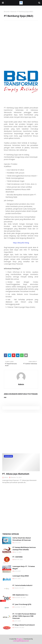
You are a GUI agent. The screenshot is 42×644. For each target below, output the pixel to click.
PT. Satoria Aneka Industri (22, 585)
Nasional (13, 12)
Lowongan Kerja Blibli (21, 576)
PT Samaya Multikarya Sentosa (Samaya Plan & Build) (24, 548)
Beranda (7, 12)
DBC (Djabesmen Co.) (20, 595)
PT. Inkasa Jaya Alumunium (16, 474)
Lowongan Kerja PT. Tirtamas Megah (24, 567)
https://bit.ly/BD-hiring (21, 243)
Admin (21, 384)
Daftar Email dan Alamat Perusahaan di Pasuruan (22, 539)
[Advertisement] (21, 42)
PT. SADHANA (18, 557)
